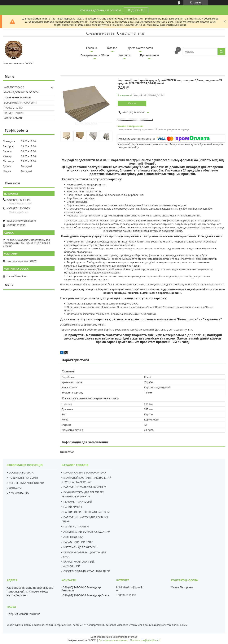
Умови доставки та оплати (21, 92)
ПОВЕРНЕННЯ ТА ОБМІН (23, 478)
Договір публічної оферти (20, 103)
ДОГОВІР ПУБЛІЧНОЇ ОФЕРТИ (26, 483)
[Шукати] (221, 52)
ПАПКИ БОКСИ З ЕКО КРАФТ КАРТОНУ (86, 512)
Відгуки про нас (14, 113)
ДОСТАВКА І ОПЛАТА (21, 473)
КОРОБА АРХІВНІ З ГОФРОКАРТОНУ (85, 473)
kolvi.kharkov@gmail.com (21, 221)
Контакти (124, 55)
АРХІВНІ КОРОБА (73, 537)
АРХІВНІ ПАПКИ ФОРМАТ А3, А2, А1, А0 (86, 532)
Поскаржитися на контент (113, 640)
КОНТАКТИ (15, 488)
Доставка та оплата (140, 48)
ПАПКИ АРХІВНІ (73, 507)
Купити (132, 103)
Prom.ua (133, 637)
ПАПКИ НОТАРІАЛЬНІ (76, 526)
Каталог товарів (14, 87)
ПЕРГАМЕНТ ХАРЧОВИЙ (78, 502)
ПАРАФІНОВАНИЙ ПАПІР (78, 542)
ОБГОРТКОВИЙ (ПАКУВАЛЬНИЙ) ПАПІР (87, 571)
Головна (92, 48)
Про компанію (149, 55)
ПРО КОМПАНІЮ (19, 493)
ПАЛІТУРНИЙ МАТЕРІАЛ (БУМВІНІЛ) (85, 487)
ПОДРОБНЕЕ (136, 10)
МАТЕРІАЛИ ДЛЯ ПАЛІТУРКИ (80, 547)
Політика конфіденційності (145, 640)
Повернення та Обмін (95, 55)
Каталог (112, 48)
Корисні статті (13, 118)
